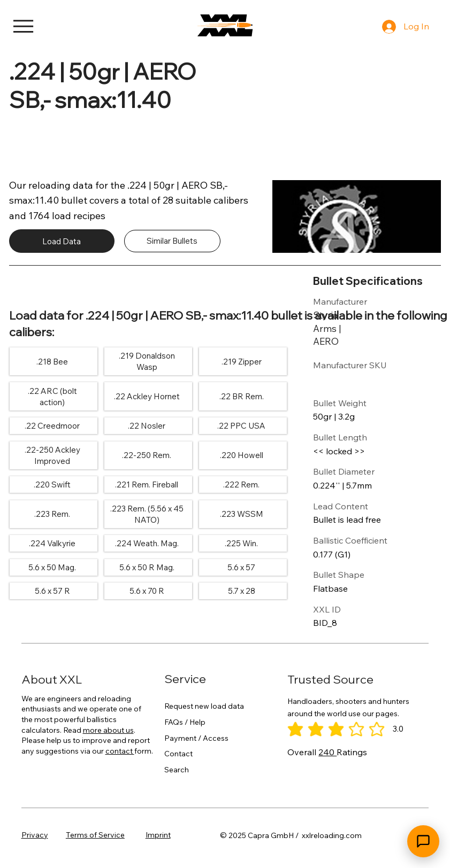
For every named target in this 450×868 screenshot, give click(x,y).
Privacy (35, 835)
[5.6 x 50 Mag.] (52, 568)
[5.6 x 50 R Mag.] (147, 568)
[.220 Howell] (241, 455)
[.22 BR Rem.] (241, 397)
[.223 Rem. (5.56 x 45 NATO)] (147, 514)
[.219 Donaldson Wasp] (147, 362)
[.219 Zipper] (241, 361)
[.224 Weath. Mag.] (147, 544)
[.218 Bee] (52, 361)
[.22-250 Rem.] (147, 455)
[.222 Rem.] (241, 485)
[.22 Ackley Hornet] (147, 397)
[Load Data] (62, 241)
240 (327, 752)
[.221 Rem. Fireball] (147, 485)
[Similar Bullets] (172, 241)
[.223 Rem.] (52, 514)
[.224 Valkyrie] (52, 544)
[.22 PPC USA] (241, 426)
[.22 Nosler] (147, 426)
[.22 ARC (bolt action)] (52, 396)
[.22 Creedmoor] (52, 426)
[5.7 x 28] (241, 591)
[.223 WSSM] (241, 514)
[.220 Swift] (52, 485)
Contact (178, 754)
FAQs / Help (185, 722)
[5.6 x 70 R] (147, 591)
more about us (108, 730)
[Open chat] (423, 841)
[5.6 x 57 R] (52, 591)
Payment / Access (196, 738)
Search (177, 769)
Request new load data (204, 706)
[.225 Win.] (241, 544)
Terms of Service (95, 835)
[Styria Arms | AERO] (338, 328)
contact (120, 751)
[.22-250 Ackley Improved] (52, 456)
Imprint (158, 835)
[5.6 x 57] (241, 568)
